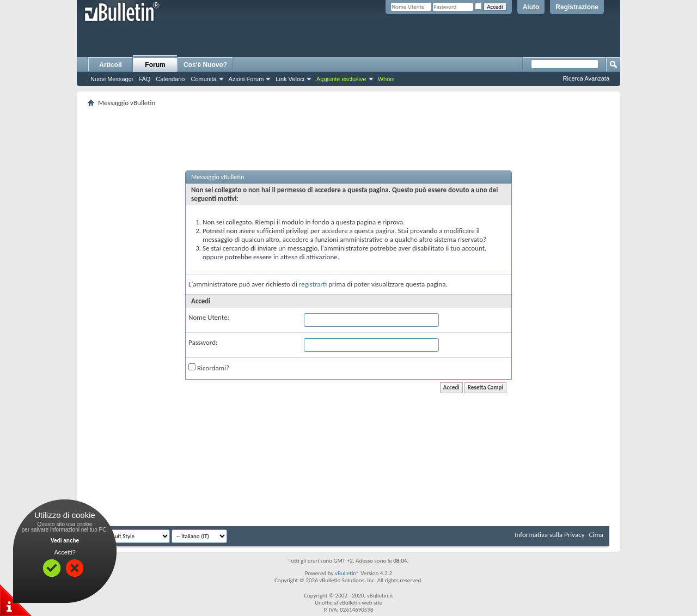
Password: (203, 342)
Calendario (170, 79)
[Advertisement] (348, 126)
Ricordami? (209, 368)
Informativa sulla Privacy (549, 535)
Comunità (203, 79)
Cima (596, 535)
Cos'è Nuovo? (205, 65)
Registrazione (577, 7)
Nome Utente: (209, 317)
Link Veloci (290, 79)
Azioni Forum (246, 79)
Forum (155, 65)
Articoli (110, 65)
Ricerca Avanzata (586, 78)
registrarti (313, 284)
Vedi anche (65, 541)
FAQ (144, 79)
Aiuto (531, 7)
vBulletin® (347, 573)
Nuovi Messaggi (112, 79)
